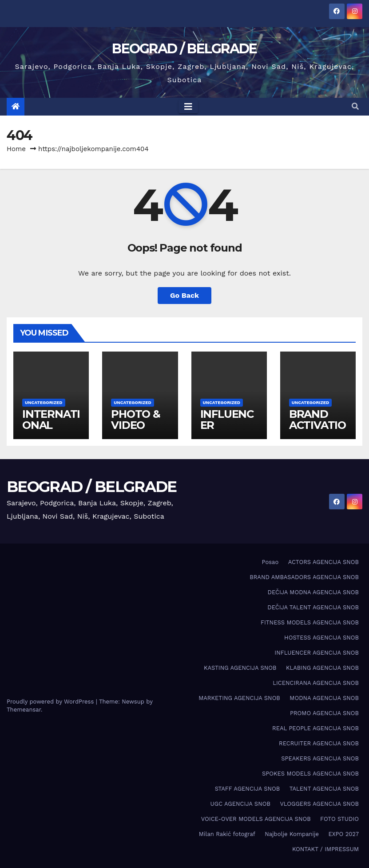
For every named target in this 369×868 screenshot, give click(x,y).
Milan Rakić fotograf (227, 834)
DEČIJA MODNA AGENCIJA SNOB (313, 592)
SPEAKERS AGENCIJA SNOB (320, 758)
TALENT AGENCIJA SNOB (324, 789)
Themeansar (24, 710)
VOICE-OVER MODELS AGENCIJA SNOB (256, 819)
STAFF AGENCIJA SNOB (248, 789)
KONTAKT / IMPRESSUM (325, 849)
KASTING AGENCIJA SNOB (240, 668)
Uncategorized (44, 402)
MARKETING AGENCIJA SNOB (239, 698)
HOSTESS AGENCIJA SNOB (321, 638)
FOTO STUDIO (339, 819)
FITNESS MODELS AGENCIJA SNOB (310, 622)
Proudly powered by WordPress (51, 702)
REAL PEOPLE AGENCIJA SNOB (315, 728)
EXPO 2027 (344, 834)
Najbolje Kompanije (292, 834)
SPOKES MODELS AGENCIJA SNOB (310, 774)
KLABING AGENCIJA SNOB (322, 668)
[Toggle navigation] (188, 107)
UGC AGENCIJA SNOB (240, 804)
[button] (355, 106)
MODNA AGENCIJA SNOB (324, 698)
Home (16, 149)
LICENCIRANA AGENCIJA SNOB (316, 683)
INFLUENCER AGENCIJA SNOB (317, 653)
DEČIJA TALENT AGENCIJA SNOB (313, 607)
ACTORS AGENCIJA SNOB (323, 562)
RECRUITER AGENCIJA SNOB (319, 743)
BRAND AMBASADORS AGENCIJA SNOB (304, 577)
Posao (270, 562)
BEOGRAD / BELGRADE (184, 49)
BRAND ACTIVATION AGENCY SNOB (317, 431)
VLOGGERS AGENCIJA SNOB (319, 804)
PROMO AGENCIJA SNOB (324, 713)
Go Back (184, 295)
